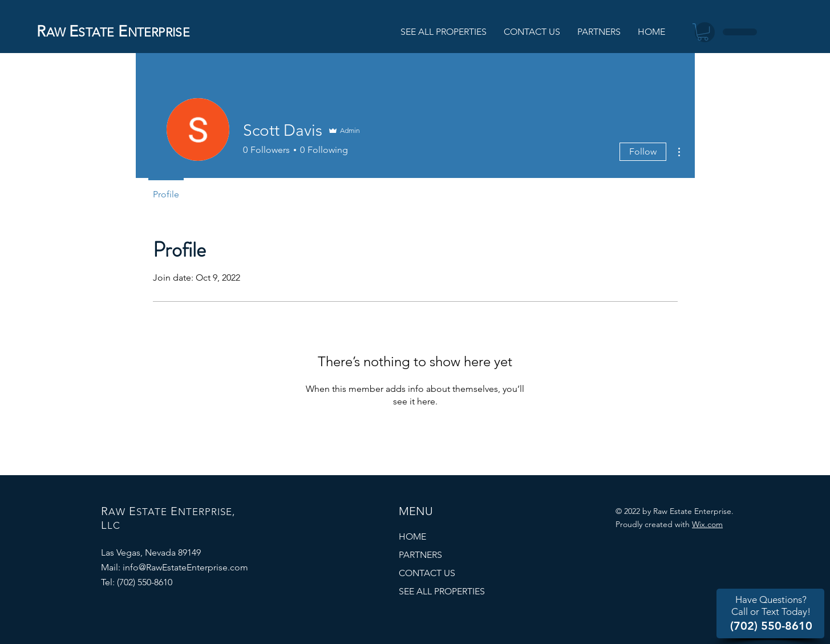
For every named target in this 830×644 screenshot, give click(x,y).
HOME (412, 536)
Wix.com (707, 524)
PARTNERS (420, 555)
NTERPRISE (159, 32)
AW (56, 32)
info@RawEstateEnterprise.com (185, 567)
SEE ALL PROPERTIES (442, 591)
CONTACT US (427, 573)
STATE (96, 32)
